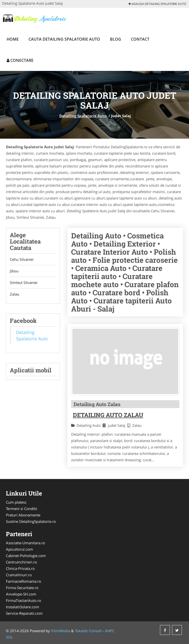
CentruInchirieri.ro (21, 562)
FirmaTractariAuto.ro (24, 600)
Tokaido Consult (88, 631)
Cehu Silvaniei (22, 259)
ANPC (110, 631)
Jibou (14, 271)
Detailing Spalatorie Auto (83, 116)
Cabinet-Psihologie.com (26, 556)
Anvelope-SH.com (21, 594)
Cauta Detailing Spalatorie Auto (64, 39)
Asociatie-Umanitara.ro (25, 543)
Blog (116, 39)
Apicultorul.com (19, 549)
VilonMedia (61, 631)
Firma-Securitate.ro (22, 588)
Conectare (20, 60)
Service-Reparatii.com (24, 613)
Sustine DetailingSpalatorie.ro (31, 521)
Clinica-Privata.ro (20, 568)
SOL (9, 637)
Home (13, 39)
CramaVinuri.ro (19, 575)
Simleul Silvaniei (24, 282)
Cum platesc (16, 502)
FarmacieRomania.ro (24, 581)
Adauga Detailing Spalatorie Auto (157, 4)
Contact (140, 39)
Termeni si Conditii (22, 509)
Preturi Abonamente (23, 515)
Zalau (15, 294)
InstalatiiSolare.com (23, 607)
